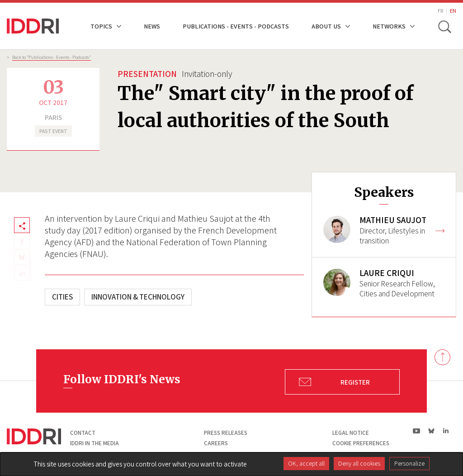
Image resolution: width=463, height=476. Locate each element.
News (152, 26)
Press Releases (226, 433)
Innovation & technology (138, 297)
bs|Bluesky (432, 431)
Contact (83, 433)
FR (440, 11)
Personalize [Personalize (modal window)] (409, 463)
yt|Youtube (417, 431)
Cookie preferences (361, 443)
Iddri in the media (94, 443)
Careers (216, 443)
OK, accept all (306, 463)
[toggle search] (444, 26)
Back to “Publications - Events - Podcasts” (52, 57)
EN (453, 11)
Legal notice (351, 433)
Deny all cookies (359, 463)
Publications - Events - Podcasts (236, 26)
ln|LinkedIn (446, 431)
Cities (62, 297)
